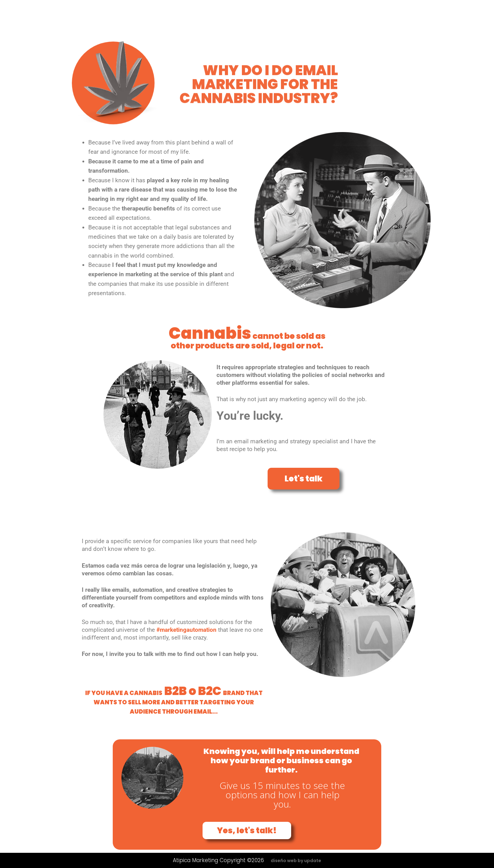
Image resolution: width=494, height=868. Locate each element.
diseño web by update (296, 861)
